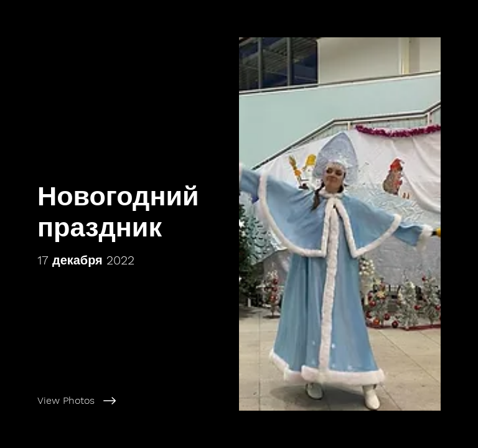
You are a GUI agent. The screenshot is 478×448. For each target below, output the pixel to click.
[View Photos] (133, 401)
